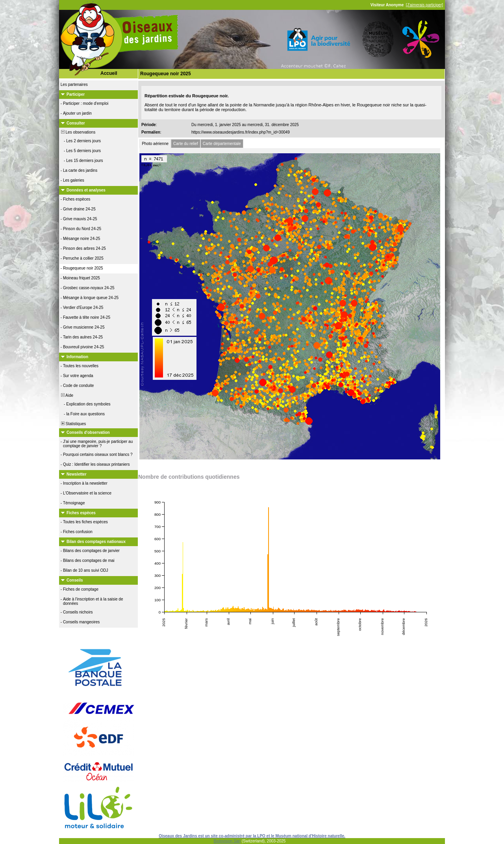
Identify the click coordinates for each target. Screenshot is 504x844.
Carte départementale (222, 144)
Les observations (78, 132)
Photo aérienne (155, 144)
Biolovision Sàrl (227, 841)
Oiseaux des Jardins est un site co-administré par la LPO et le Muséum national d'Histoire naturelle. (252, 836)
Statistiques (73, 424)
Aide (67, 395)
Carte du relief (186, 144)
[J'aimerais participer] (424, 5)
